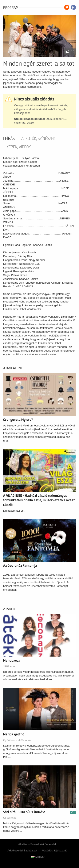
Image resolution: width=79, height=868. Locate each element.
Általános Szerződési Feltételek (37, 844)
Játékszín (9, 666)
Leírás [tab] (9, 139)
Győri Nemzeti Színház (17, 740)
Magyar (38, 857)
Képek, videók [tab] (19, 147)
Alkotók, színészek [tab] (38, 139)
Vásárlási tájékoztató (55, 850)
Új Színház (10, 818)
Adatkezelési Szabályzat (22, 850)
